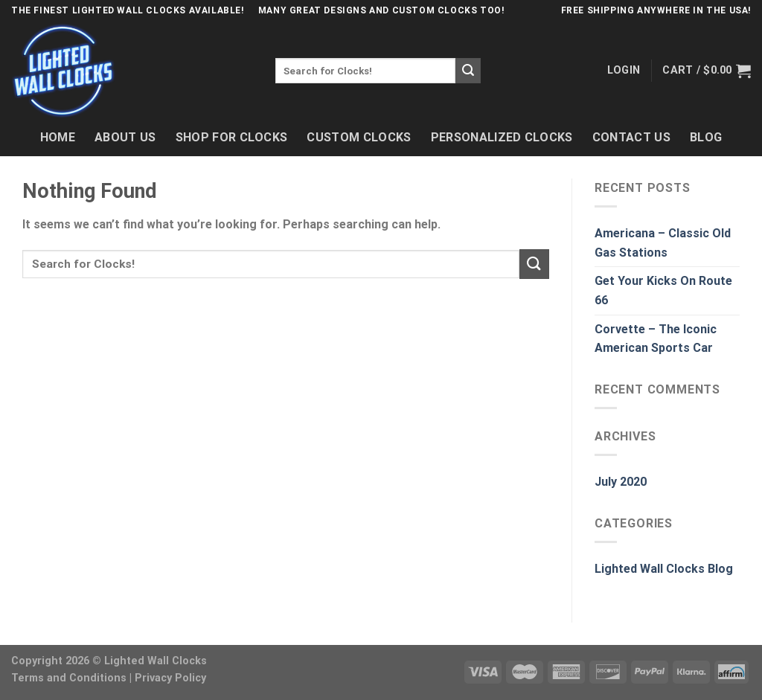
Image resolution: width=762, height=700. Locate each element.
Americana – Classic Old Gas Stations (663, 243)
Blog (706, 137)
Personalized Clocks (502, 137)
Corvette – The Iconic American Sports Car (656, 339)
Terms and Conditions (69, 678)
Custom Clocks (359, 137)
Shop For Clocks (232, 137)
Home (58, 137)
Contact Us (631, 137)
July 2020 (621, 482)
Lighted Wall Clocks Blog (664, 569)
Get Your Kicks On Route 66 (663, 290)
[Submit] (468, 71)
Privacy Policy (170, 678)
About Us (125, 137)
